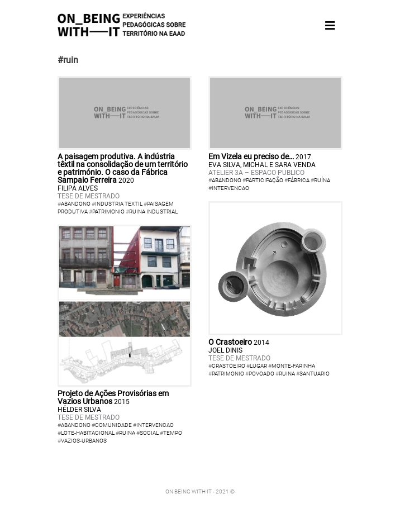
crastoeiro (228, 366)
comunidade (113, 425)
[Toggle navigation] (330, 26)
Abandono (76, 204)
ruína (322, 180)
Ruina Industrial (153, 212)
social (149, 433)
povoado (261, 374)
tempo (173, 433)
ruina (127, 433)
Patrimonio (108, 212)
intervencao (230, 188)
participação (265, 180)
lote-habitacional (88, 433)
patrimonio (228, 374)
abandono (227, 180)
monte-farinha (293, 366)
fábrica (299, 180)
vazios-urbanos (84, 441)
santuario (315, 374)
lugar (258, 366)
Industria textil (119, 204)
